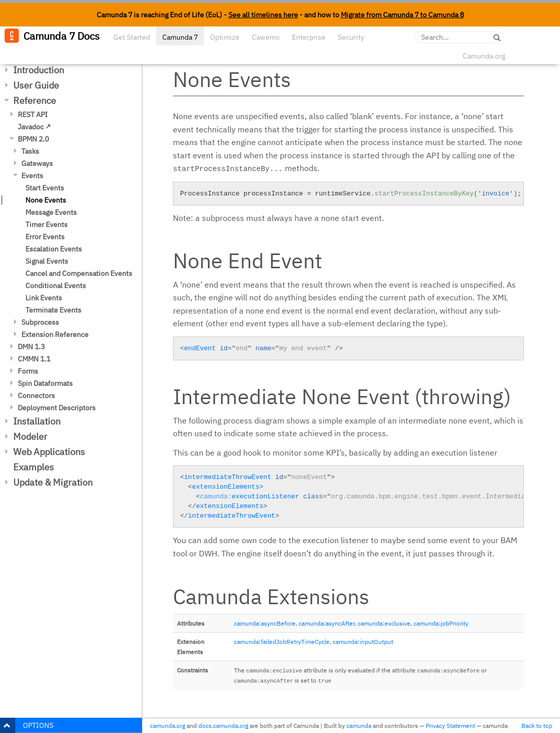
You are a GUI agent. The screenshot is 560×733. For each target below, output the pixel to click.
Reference (35, 101)
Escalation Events (54, 249)
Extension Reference (55, 334)
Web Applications (49, 452)
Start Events (45, 188)
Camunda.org (484, 56)
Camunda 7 (180, 37)
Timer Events (47, 224)
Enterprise (309, 37)
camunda (359, 726)
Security (351, 37)
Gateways (37, 163)
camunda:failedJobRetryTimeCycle (282, 642)
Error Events (45, 237)
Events (32, 176)
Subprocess (40, 322)
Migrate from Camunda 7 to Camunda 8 (402, 15)
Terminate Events (53, 310)
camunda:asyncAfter (327, 623)
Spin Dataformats (45, 383)
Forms (28, 371)
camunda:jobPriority (441, 623)
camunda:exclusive (384, 623)
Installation (37, 421)
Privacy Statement (450, 726)
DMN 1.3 (31, 347)
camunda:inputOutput (363, 642)
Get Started (132, 37)
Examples (34, 467)
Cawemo (266, 37)
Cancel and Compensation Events (79, 273)
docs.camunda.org (223, 726)
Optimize (225, 37)
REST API (33, 115)
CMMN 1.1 (34, 359)
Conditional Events (56, 286)
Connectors (36, 396)
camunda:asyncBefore (265, 623)
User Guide (36, 85)
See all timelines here (263, 15)
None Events (46, 200)
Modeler (30, 436)
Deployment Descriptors (57, 408)
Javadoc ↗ (34, 127)
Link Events (44, 298)
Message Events (51, 212)
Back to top (537, 726)
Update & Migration (53, 482)
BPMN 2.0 (33, 139)
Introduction (39, 70)
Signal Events (47, 261)
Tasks (30, 151)
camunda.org (168, 726)
